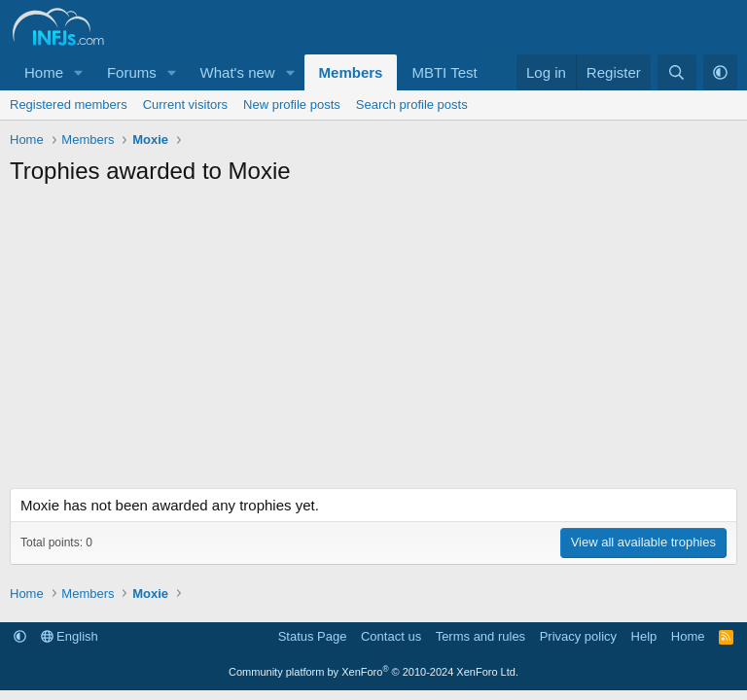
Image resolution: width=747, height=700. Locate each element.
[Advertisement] (373, 342)
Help (644, 636)
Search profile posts (412, 105)
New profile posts (292, 105)
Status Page (313, 636)
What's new (238, 72)
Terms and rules (480, 636)
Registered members (69, 105)
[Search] (676, 72)
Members (351, 72)
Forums (132, 72)
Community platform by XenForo (373, 672)
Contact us (391, 636)
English (70, 636)
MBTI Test (444, 72)
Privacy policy (578, 636)
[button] (79, 72)
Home (44, 72)
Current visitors (185, 105)
